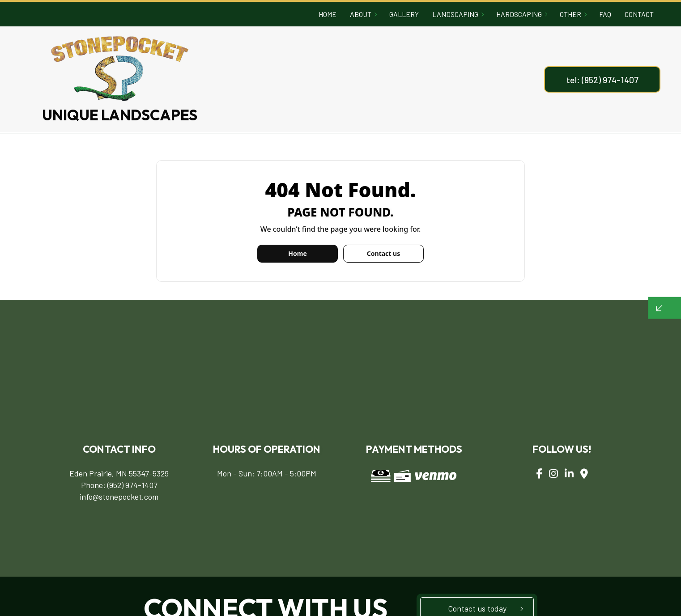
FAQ (605, 14)
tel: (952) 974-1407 (602, 80)
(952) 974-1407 (132, 485)
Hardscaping (519, 14)
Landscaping (455, 14)
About (361, 14)
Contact (639, 14)
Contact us (383, 253)
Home (328, 14)
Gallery (404, 14)
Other (570, 14)
